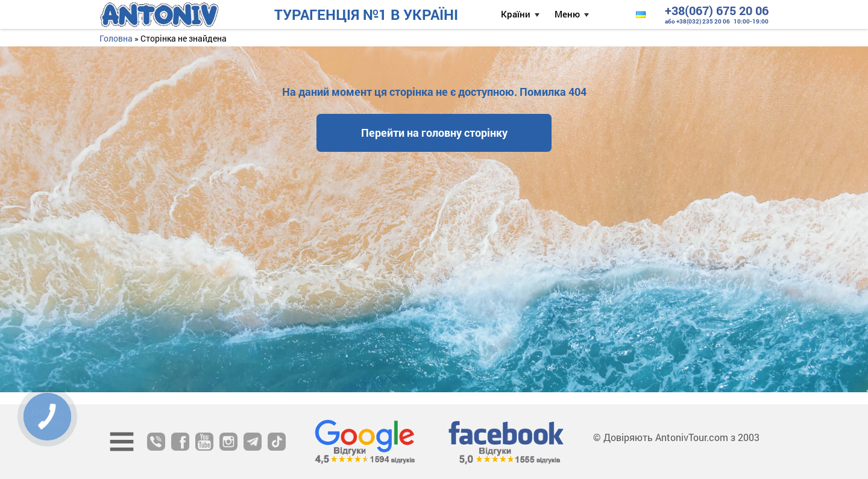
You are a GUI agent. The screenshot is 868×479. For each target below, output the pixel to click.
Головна (116, 38)
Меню (567, 14)
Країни (516, 14)
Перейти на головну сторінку (434, 133)
